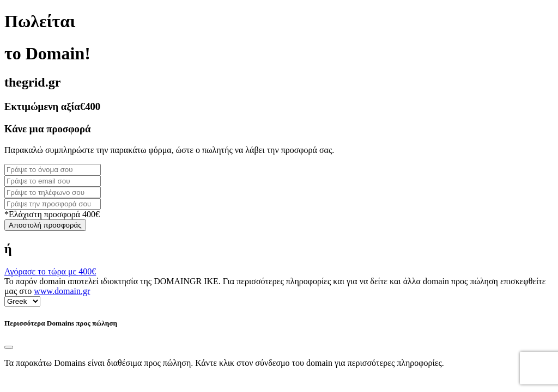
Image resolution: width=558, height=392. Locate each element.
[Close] (9, 347)
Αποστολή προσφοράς (45, 225)
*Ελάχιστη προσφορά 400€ (52, 214)
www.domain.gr (62, 291)
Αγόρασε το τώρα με (50, 271)
